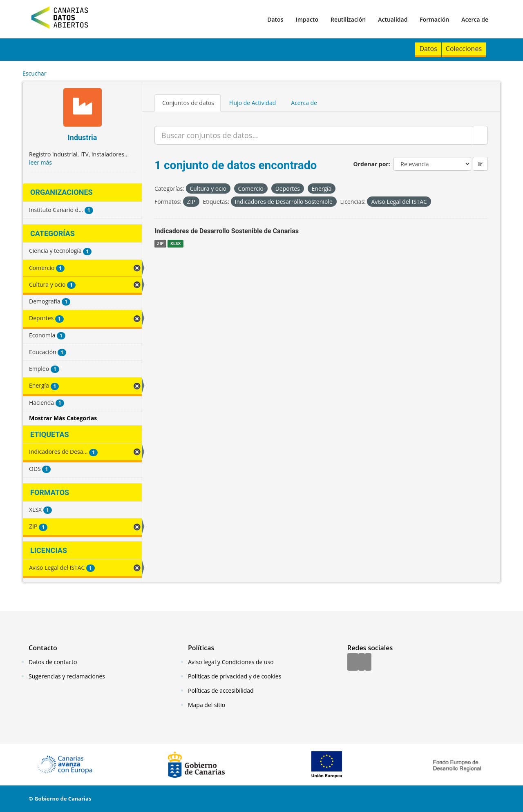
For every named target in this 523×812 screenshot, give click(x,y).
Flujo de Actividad (253, 103)
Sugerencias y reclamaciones (67, 676)
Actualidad (393, 19)
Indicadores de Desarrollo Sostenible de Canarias (227, 231)
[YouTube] (368, 663)
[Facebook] (353, 663)
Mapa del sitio (207, 705)
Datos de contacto (53, 662)
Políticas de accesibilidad (221, 690)
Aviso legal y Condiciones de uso (231, 662)
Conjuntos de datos (188, 103)
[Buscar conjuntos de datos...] (314, 135)
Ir (480, 164)
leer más (40, 162)
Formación (434, 19)
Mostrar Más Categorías (63, 418)
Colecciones (464, 49)
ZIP (160, 243)
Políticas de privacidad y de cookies (235, 676)
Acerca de (475, 19)
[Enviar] (480, 135)
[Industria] (82, 108)
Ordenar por (371, 164)
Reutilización (348, 19)
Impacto (307, 19)
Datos (275, 19)
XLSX (176, 243)
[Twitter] (362, 663)
